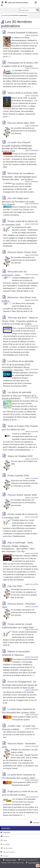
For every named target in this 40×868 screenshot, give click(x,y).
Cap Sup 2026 (15, 586)
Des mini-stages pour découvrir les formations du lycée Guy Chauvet (18, 201)
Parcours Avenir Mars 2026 (21, 123)
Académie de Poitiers (11, 860)
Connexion (4, 856)
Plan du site (5, 836)
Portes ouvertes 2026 (18, 476)
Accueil (3, 15)
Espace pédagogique (34, 863)
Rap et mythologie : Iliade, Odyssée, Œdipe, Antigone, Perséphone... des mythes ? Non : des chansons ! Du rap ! (19, 547)
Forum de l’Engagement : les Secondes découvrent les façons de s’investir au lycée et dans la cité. (20, 685)
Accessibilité (5, 844)
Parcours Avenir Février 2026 (22, 252)
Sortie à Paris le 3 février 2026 (23, 93)
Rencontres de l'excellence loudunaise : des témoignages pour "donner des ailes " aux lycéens (19, 176)
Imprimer (7, 832)
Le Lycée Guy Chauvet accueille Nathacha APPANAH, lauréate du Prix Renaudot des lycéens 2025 (17, 147)
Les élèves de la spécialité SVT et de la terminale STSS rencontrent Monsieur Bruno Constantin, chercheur (18, 366)
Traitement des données (8, 852)
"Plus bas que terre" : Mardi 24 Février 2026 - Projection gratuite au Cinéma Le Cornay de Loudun (20, 321)
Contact (4, 840)
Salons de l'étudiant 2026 (20, 456)
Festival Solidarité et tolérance (22, 33)
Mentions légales (6, 848)
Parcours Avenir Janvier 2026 (22, 495)
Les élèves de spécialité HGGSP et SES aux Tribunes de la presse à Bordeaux (19, 395)
